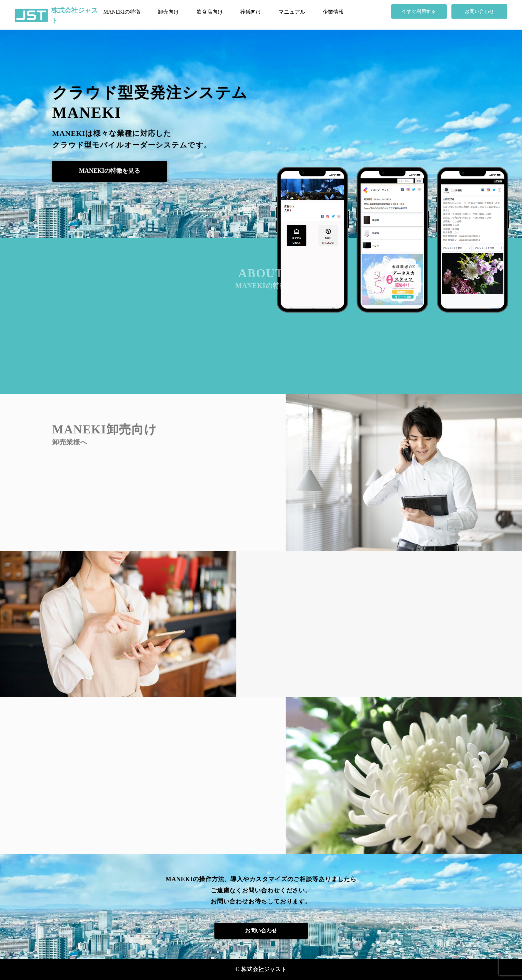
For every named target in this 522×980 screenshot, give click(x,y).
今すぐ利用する (419, 11)
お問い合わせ (479, 11)
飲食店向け (210, 12)
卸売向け (168, 12)
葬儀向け (251, 12)
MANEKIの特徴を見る (110, 171)
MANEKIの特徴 (122, 12)
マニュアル (292, 12)
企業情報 (333, 12)
